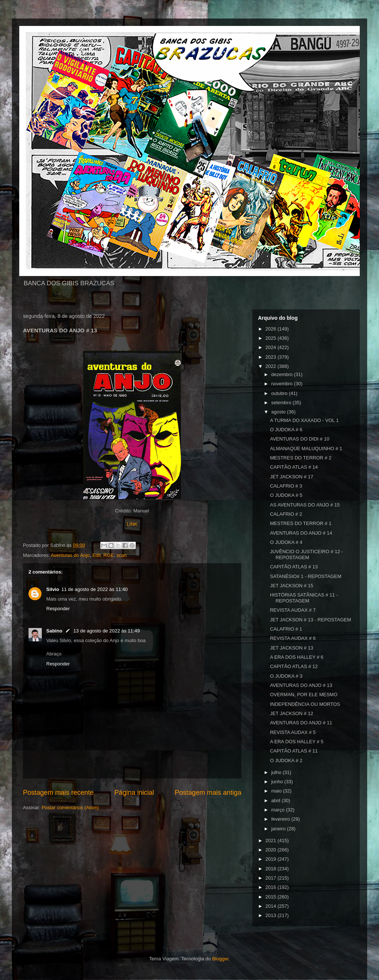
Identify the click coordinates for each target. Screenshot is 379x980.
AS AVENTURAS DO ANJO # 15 (305, 505)
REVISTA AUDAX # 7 (293, 610)
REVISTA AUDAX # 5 (293, 732)
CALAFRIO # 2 (286, 514)
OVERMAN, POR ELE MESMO (303, 695)
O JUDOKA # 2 (286, 760)
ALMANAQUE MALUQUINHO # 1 (306, 449)
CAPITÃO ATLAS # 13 (294, 567)
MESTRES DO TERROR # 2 (301, 458)
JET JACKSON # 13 (291, 648)
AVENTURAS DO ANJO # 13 (301, 685)
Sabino (54, 631)
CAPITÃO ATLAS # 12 (294, 666)
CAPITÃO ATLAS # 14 (294, 467)
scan (122, 555)
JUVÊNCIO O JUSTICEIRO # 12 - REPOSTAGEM (306, 554)
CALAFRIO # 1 (286, 629)
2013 (271, 915)
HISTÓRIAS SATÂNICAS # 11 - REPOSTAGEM (304, 598)
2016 (271, 887)
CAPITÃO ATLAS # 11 (294, 751)
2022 (271, 366)
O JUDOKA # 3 (286, 676)
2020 (271, 850)
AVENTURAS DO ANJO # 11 (301, 723)
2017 (271, 878)
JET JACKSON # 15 (291, 586)
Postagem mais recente (58, 793)
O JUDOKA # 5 (286, 495)
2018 (271, 869)
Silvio (53, 589)
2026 (271, 329)
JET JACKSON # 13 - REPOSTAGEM (310, 620)
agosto (279, 412)
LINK (132, 524)
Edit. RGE (103, 555)
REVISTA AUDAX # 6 (293, 638)
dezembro (283, 374)
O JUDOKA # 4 (286, 542)
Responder (58, 609)
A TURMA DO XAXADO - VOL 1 (304, 420)
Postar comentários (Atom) (71, 808)
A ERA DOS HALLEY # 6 (296, 657)
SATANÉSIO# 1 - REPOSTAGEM (306, 576)
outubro (280, 393)
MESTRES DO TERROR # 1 (301, 523)
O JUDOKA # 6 (286, 430)
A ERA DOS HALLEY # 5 (296, 742)
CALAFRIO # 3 (286, 486)
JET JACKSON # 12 (291, 713)
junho (278, 782)
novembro (283, 384)
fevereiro (281, 819)
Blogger (220, 959)
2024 (271, 347)
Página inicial (134, 793)
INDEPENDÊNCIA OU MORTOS (305, 704)
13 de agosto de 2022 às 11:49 (106, 631)
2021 (271, 841)
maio (277, 791)
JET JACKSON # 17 (291, 477)
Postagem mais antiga (208, 793)
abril (276, 800)
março (279, 810)
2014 (271, 906)
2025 (271, 338)
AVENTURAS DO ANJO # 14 (301, 533)
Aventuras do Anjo (70, 555)
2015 (271, 897)
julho (277, 772)
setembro (282, 403)
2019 (271, 859)
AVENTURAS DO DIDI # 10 (299, 439)
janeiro (279, 829)
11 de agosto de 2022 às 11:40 (95, 589)
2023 (271, 357)
